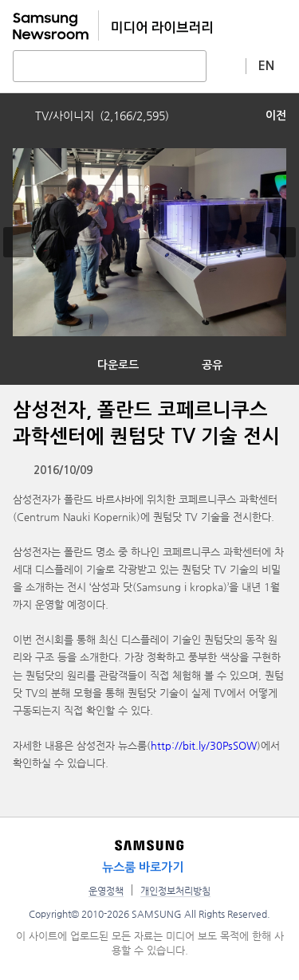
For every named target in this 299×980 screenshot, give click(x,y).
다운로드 (118, 365)
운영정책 (106, 891)
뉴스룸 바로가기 (143, 867)
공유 (212, 365)
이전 (276, 116)
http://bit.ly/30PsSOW (204, 745)
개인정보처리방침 (175, 891)
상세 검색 (226, 65)
